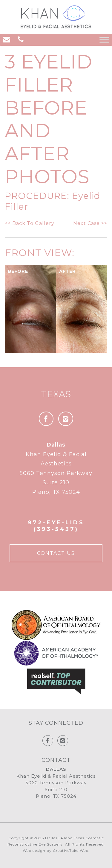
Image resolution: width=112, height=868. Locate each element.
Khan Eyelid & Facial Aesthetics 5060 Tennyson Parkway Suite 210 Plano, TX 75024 (56, 468)
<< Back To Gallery (30, 223)
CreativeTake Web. (71, 851)
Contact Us (56, 553)
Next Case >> (90, 223)
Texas (56, 394)
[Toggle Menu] (104, 40)
